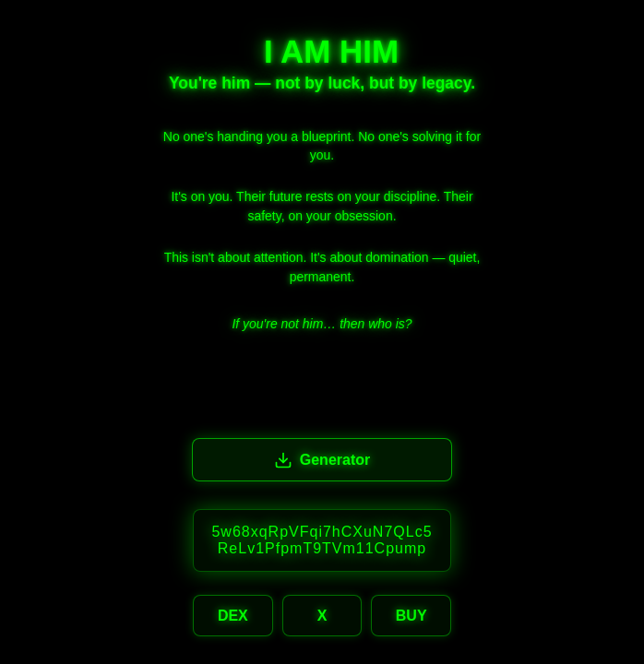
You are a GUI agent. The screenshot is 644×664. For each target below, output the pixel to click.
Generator (322, 460)
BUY (411, 616)
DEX (233, 616)
